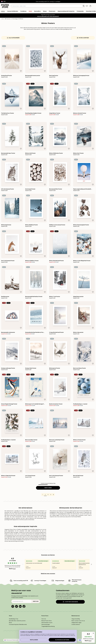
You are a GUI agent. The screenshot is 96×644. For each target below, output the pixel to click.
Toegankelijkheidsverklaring (48, 626)
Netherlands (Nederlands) (12, 640)
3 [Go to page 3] (51, 495)
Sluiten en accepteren (62, 640)
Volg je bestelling (76, 619)
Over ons (44, 619)
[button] (88, 637)
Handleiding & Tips (14, 619)
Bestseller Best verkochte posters (17, 621)
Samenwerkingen (46, 624)
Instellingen (34, 640)
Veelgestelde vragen (76, 623)
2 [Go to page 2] (48, 495)
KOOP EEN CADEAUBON (70, 602)
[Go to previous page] (43, 495)
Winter (22, 19)
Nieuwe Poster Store (47, 621)
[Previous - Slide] (23, 564)
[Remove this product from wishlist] (21, 71)
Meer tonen (48, 488)
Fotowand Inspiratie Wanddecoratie (18, 624)
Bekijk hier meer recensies (48, 573)
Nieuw (10, 623)
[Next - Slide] (91, 564)
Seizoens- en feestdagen (12, 19)
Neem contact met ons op (78, 621)
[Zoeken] (84, 6)
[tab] (87, 6)
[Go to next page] (53, 495)
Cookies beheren (76, 624)
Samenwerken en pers (47, 623)
